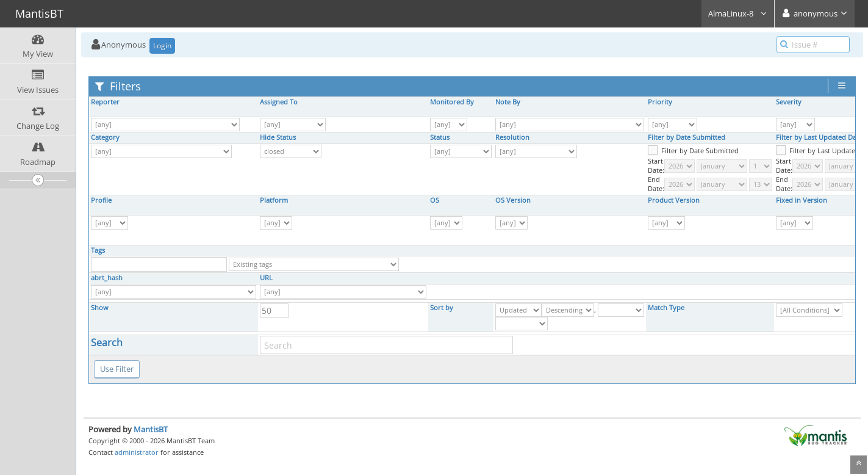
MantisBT (151, 429)
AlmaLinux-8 (738, 13)
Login (162, 45)
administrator (137, 452)
